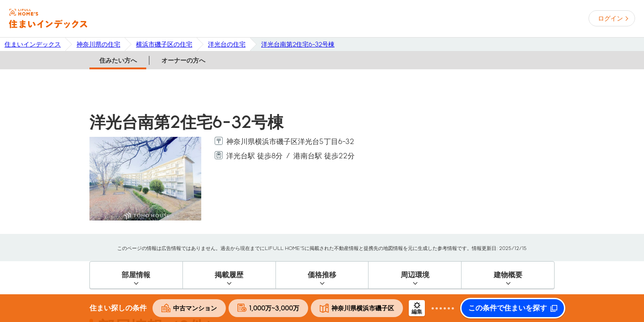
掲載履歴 (229, 275)
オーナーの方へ (183, 60)
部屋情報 (136, 275)
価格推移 (322, 275)
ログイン (610, 18)
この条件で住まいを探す (508, 308)
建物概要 (508, 275)
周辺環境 (415, 275)
